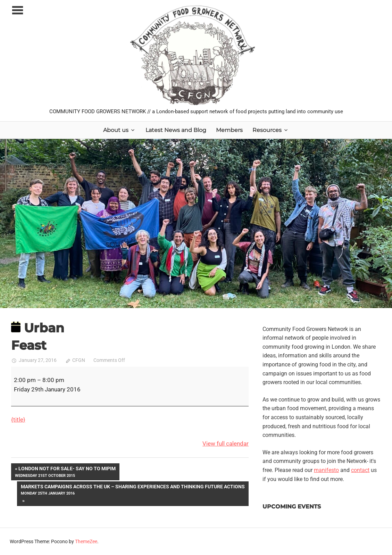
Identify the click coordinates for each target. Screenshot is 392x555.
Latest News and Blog (176, 130)
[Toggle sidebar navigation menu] (17, 11)
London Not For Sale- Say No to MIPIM (65, 472)
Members (229, 130)
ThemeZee (86, 541)
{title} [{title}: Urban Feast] (18, 420)
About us (116, 130)
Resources (267, 130)
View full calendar (226, 444)
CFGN (79, 360)
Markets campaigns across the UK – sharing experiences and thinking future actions (133, 490)
